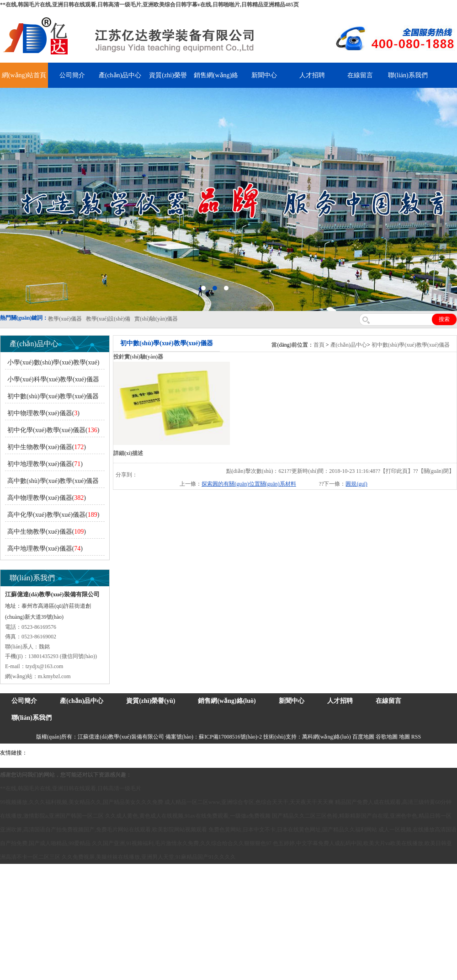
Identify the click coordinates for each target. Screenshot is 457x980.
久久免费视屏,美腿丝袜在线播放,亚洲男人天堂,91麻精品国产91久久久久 (149, 857)
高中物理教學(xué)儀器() (47, 498)
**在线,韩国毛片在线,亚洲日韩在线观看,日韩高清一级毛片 (71, 788)
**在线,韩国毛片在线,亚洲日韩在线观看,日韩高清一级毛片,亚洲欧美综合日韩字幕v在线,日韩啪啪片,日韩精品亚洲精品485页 (149, 5)
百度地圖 (363, 737)
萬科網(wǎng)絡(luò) (327, 737)
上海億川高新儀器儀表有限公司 (103, 753)
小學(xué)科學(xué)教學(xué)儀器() (52, 381)
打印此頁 (397, 471)
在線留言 (360, 75)
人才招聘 (312, 75)
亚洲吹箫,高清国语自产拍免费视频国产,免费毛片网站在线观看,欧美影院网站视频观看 (104, 830)
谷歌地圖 (387, 737)
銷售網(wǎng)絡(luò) (227, 701)
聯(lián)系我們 (408, 75)
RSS (416, 737)
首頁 (319, 345)
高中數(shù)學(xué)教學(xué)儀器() (52, 483)
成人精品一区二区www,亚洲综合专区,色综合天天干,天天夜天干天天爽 (249, 802)
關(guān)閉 (436, 471)
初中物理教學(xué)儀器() (43, 413)
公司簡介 (72, 75)
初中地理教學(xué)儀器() (45, 464)
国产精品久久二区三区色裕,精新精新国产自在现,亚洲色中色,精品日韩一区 (362, 816)
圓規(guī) (356, 484)
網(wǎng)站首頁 (24, 75)
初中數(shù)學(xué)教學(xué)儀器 (411, 345)
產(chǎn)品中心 (120, 75)
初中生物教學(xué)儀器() (47, 447)
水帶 (234, 753)
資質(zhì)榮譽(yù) (151, 701)
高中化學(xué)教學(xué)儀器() (53, 515)
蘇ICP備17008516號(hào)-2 (230, 737)
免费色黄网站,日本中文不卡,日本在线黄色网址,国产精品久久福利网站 (293, 830)
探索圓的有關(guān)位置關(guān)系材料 (249, 484)
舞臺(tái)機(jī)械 (162, 753)
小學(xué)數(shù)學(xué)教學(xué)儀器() (52, 364)
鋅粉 (264, 753)
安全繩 (249, 753)
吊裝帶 (37, 753)
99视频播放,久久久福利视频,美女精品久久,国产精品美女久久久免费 (82, 802)
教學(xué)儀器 (389, 753)
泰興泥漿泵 (213, 753)
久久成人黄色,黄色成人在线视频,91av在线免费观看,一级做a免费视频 (188, 816)
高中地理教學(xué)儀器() (45, 549)
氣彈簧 (55, 753)
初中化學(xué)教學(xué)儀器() (53, 430)
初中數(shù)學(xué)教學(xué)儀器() (52, 398)
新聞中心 (264, 75)
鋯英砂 (190, 753)
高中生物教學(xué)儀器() (47, 532)
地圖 (404, 737)
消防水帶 (282, 753)
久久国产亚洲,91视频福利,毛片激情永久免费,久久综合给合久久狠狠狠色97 (182, 843)
